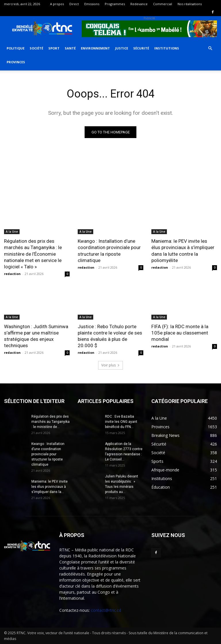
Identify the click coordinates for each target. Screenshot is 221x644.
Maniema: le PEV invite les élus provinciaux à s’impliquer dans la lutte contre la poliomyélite (183, 251)
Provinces (16, 62)
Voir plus (110, 365)
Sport (54, 48)
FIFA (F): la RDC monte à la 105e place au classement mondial (180, 333)
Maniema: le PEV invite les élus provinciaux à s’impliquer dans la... (49, 487)
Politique (16, 48)
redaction (12, 274)
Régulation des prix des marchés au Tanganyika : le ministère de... (51, 422)
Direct (74, 4)
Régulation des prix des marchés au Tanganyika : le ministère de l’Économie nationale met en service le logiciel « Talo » (33, 254)
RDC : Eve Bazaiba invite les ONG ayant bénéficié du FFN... (121, 422)
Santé (70, 48)
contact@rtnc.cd (106, 610)
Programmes (115, 4)
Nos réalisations (190, 4)
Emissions (92, 4)
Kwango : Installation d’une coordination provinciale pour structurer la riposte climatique (109, 251)
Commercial (163, 4)
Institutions (167, 48)
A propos (57, 4)
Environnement (95, 48)
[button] (210, 48)
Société (36, 48)
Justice (122, 48)
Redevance (139, 4)
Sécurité (141, 48)
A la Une (12, 232)
